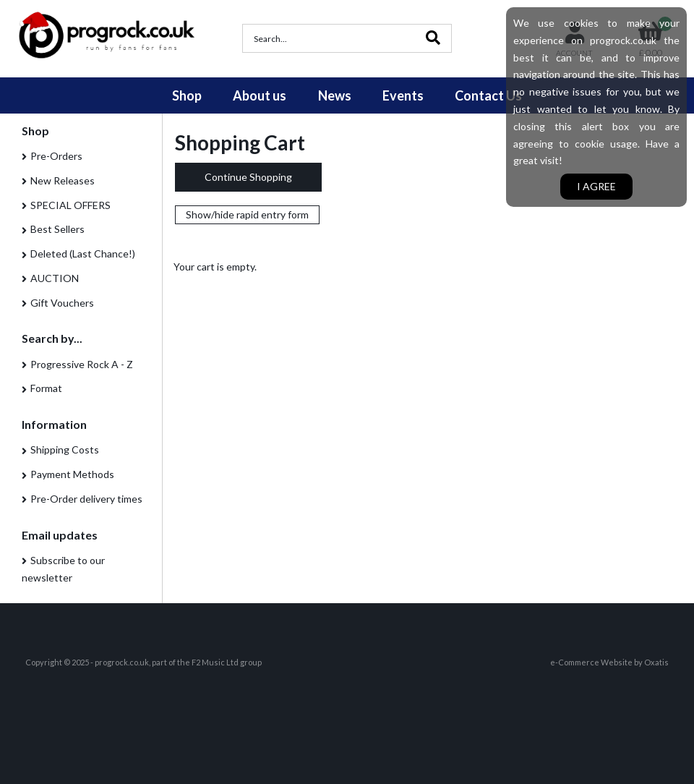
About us (260, 95)
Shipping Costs (65, 449)
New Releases (63, 180)
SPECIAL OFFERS (70, 205)
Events (403, 95)
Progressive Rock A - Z (82, 364)
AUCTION (55, 278)
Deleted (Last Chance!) (83, 253)
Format (46, 388)
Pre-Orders (56, 156)
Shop (187, 95)
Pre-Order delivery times (86, 499)
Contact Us (488, 95)
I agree (596, 186)
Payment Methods (72, 474)
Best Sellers (57, 229)
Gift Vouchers (62, 303)
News (335, 95)
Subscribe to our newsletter (63, 569)
